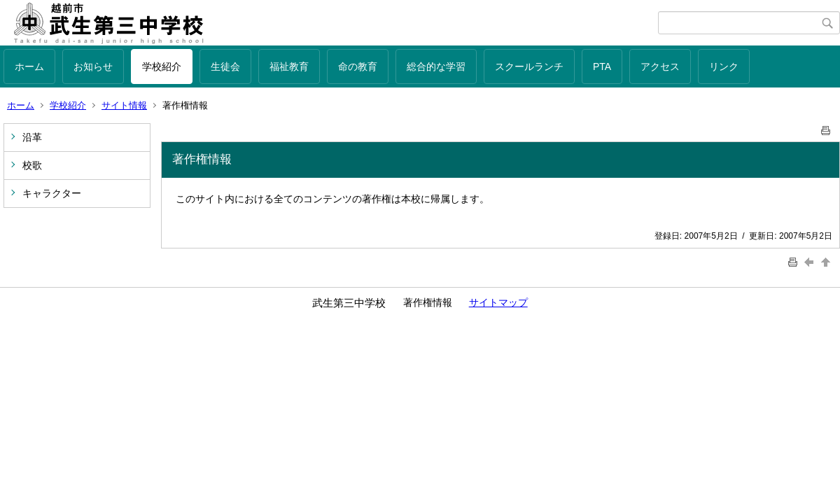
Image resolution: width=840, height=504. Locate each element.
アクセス (660, 66)
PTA (602, 66)
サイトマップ (498, 302)
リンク (724, 66)
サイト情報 (124, 105)
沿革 (32, 137)
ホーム (29, 66)
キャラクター (52, 193)
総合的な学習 (436, 66)
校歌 (32, 165)
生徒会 (225, 66)
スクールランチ (529, 66)
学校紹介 (162, 66)
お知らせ (93, 66)
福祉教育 (289, 66)
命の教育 (358, 66)
